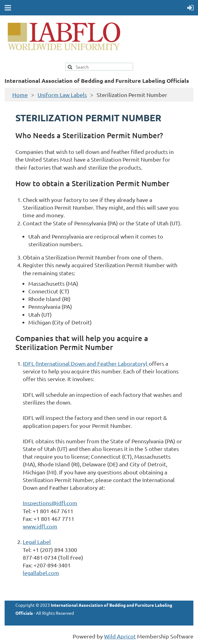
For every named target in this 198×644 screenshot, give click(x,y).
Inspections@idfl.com (50, 503)
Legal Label (37, 542)
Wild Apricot (120, 636)
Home (20, 95)
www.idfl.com (40, 526)
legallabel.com (41, 573)
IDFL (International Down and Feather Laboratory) (86, 363)
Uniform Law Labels (62, 95)
